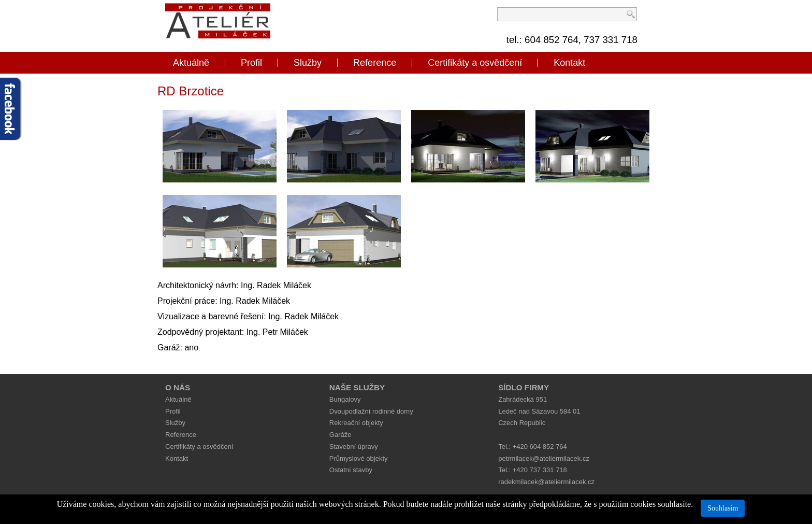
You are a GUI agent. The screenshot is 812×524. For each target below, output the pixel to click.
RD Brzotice (191, 91)
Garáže (340, 435)
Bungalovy (345, 399)
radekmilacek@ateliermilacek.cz (546, 482)
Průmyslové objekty (359, 458)
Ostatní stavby (351, 470)
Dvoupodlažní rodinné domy (371, 411)
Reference (375, 63)
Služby (308, 63)
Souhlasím (723, 508)
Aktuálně (191, 63)
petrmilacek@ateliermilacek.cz (544, 458)
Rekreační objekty (356, 423)
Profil (251, 63)
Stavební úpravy (354, 447)
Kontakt (569, 63)
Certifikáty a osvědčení (475, 63)
